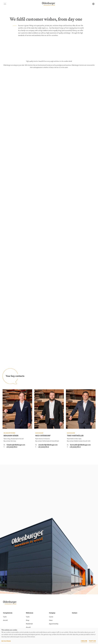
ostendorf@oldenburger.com (48, 445)
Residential (29, 624)
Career (51, 617)
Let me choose (6, 641)
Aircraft (5, 620)
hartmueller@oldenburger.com (80, 445)
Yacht (5, 617)
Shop (28, 620)
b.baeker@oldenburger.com (16, 445)
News (51, 620)
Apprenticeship (54, 624)
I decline (84, 641)
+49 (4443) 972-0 (12, 447)
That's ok (92, 641)
